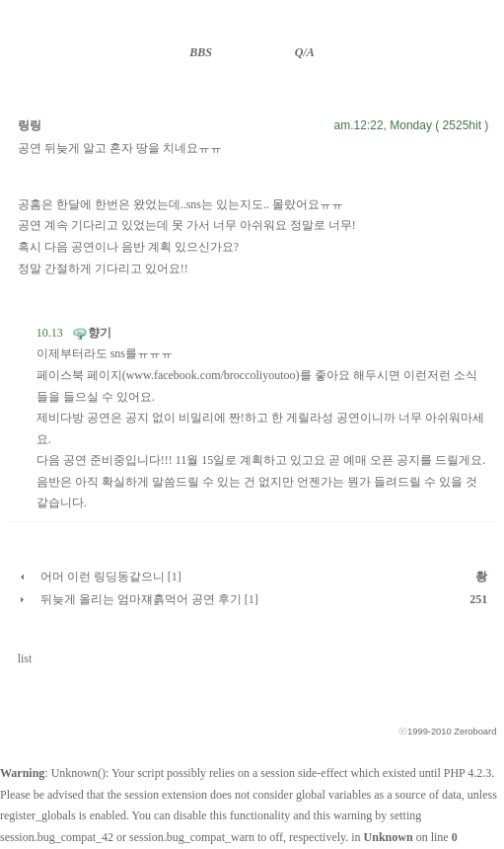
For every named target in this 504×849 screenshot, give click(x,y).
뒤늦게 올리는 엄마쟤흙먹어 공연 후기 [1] (149, 599)
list (25, 658)
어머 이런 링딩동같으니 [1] (111, 577)
